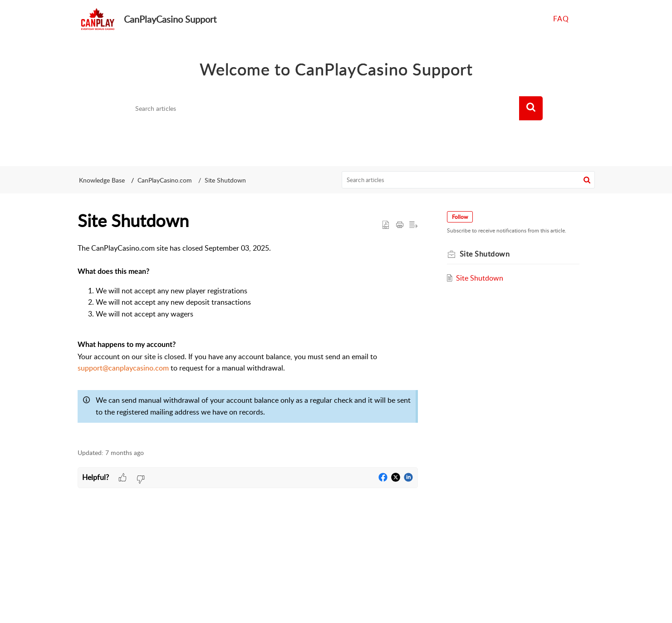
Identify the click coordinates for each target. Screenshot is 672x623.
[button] (531, 109)
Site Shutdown (225, 180)
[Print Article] (400, 225)
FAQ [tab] (561, 19)
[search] (324, 109)
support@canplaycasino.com (123, 368)
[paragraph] (248, 341)
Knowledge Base (102, 180)
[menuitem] (585, 19)
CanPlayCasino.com (165, 180)
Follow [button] (460, 217)
